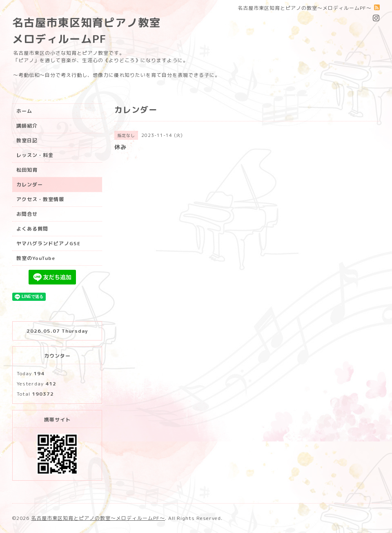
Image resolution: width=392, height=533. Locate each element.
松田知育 (27, 170)
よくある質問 (32, 229)
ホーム (24, 111)
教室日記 (27, 140)
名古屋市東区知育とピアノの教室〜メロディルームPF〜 (98, 518)
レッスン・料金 (35, 155)
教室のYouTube (36, 258)
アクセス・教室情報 (40, 199)
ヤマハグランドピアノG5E (48, 243)
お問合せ (27, 214)
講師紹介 (27, 126)
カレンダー (30, 185)
